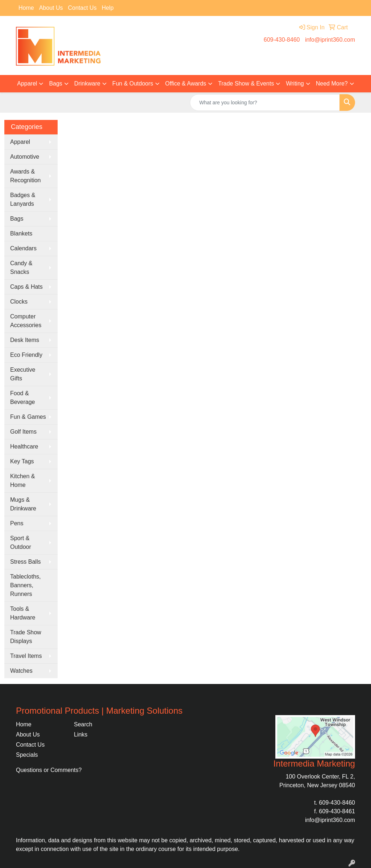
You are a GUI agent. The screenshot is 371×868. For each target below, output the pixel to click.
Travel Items (26, 656)
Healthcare (24, 446)
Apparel (27, 84)
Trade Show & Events (246, 84)
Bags (55, 84)
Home (26, 8)
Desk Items (25, 340)
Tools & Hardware (23, 613)
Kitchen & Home (22, 481)
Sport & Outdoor (21, 542)
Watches (21, 671)
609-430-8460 (282, 40)
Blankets (21, 233)
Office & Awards (186, 84)
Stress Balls (25, 562)
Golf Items (23, 432)
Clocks (19, 302)
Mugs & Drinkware (23, 504)
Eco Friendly (26, 355)
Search (83, 724)
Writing (295, 84)
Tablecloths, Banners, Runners (26, 585)
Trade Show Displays (26, 637)
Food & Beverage (23, 398)
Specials (27, 755)
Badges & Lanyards (23, 199)
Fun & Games (28, 417)
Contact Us (82, 8)
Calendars (23, 248)
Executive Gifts (23, 374)
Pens (17, 523)
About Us (51, 8)
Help (108, 8)
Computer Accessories (26, 321)
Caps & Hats (26, 287)
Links (81, 735)
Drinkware (87, 84)
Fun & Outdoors (133, 84)
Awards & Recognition (26, 176)
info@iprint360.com (330, 40)
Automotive (25, 157)
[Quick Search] (265, 103)
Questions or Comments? (49, 770)
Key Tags (22, 461)
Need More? (332, 84)
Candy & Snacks (21, 268)
